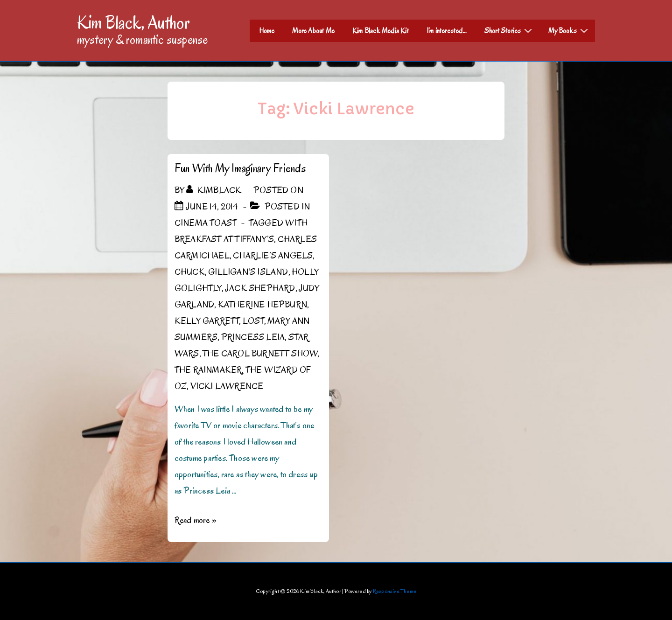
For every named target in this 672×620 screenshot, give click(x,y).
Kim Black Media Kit (381, 31)
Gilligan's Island (248, 272)
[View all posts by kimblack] (215, 190)
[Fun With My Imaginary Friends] (212, 207)
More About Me (313, 31)
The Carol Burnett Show (260, 354)
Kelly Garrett (207, 321)
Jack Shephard (260, 288)
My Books (569, 30)
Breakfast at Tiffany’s (224, 239)
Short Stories (510, 30)
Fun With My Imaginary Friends (240, 168)
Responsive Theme (395, 591)
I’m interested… (447, 31)
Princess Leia (253, 337)
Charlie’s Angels (273, 256)
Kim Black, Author (133, 22)
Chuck (190, 272)
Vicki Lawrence (227, 386)
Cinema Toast (206, 223)
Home (267, 31)
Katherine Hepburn (262, 305)
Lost (253, 321)
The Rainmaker (208, 370)
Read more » (196, 520)
